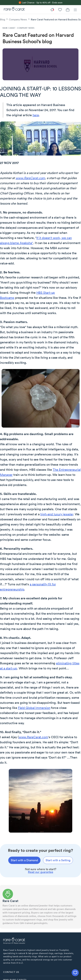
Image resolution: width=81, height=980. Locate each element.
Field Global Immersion (34, 708)
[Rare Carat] (13, 9)
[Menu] (75, 10)
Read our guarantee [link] (41, 872)
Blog (3, 19)
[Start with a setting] (58, 860)
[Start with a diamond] (24, 860)
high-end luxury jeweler (57, 514)
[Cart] (68, 10)
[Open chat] (75, 973)
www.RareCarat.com (30, 178)
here (36, 115)
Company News (18, 19)
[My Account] (60, 10)
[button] (40, 972)
